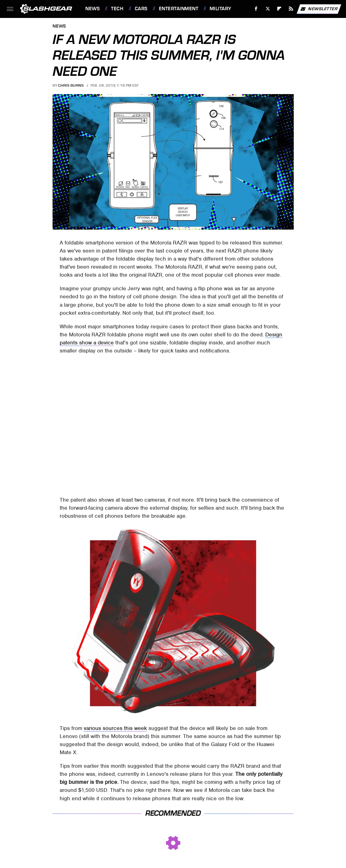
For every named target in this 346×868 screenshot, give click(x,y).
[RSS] (291, 9)
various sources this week (115, 728)
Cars (141, 9)
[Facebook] (256, 9)
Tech (117, 9)
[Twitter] (268, 9)
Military (220, 9)
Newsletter (319, 9)
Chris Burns (71, 85)
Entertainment (179, 9)
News (92, 9)
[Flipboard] (279, 9)
